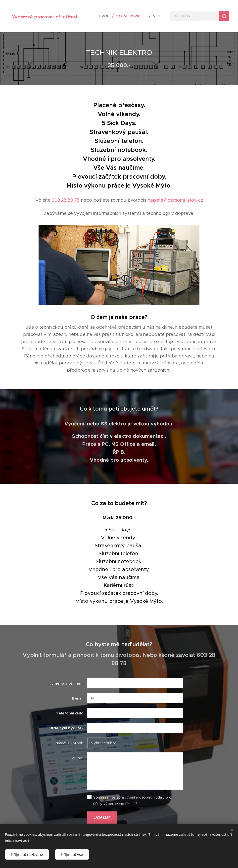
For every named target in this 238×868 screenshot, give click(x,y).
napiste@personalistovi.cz (175, 200)
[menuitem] (106, 16)
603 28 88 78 (66, 200)
